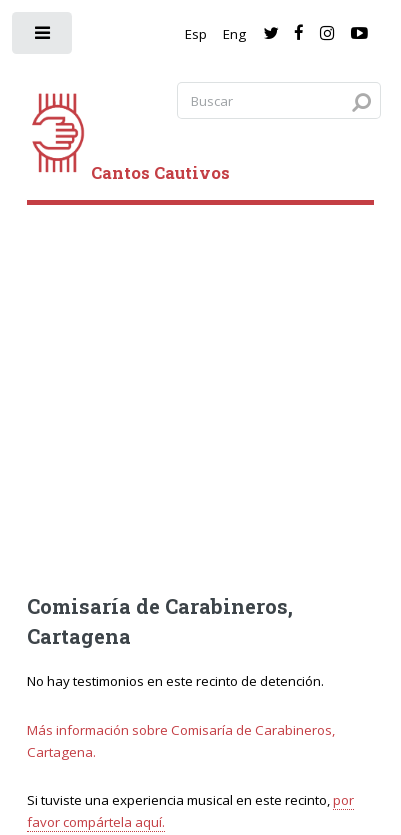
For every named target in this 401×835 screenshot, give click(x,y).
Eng (234, 34)
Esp (196, 34)
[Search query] (279, 100)
